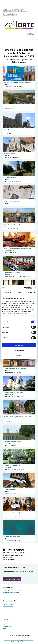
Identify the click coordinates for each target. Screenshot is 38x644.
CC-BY (33, 246)
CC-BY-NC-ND (32, 127)
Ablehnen (19, 355)
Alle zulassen (19, 345)
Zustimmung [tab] (7, 292)
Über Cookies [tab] (31, 292)
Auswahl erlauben (19, 350)
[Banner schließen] (35, 288)
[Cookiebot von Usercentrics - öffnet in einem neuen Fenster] (24, 288)
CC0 (33, 80)
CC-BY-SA (33, 439)
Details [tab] (19, 292)
